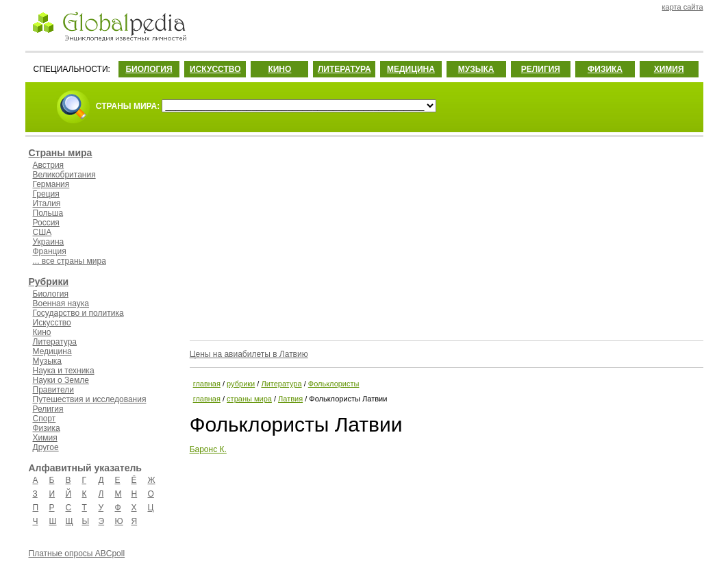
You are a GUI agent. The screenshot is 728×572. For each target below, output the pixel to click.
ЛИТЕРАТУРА (344, 69)
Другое (46, 447)
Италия (47, 203)
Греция (46, 194)
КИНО (279, 69)
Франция (50, 251)
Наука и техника (64, 371)
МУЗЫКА (476, 69)
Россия (46, 223)
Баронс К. (208, 449)
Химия (45, 438)
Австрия (49, 165)
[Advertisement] (445, 236)
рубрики (241, 384)
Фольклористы (334, 384)
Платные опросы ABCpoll (77, 554)
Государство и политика (78, 313)
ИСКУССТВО (215, 69)
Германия (51, 184)
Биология (51, 294)
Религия (48, 409)
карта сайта (683, 7)
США (42, 232)
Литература (55, 342)
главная (207, 384)
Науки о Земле (61, 380)
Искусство (52, 323)
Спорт (45, 419)
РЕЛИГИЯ (541, 69)
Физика (47, 428)
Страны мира (61, 153)
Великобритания (64, 175)
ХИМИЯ (669, 69)
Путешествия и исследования (90, 399)
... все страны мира (70, 261)
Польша (48, 213)
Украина (49, 242)
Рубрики (49, 282)
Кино (42, 332)
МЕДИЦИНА (411, 69)
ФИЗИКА (605, 69)
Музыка (47, 361)
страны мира (249, 399)
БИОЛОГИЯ (149, 69)
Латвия (290, 399)
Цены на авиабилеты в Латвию (249, 354)
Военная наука (61, 303)
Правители (53, 390)
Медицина (52, 351)
